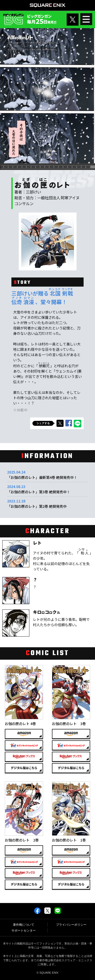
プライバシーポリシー (71, 925)
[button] (6, 167)
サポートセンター (24, 931)
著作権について (24, 925)
